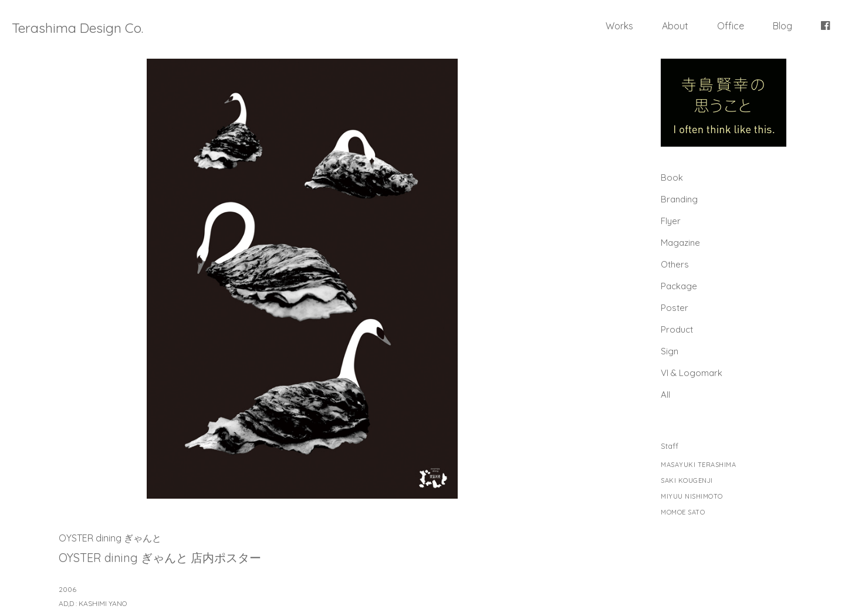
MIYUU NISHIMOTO (692, 497)
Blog (783, 26)
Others (675, 264)
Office (731, 26)
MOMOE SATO (683, 512)
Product (677, 329)
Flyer (671, 221)
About (675, 26)
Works (619, 26)
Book (672, 177)
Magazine (680, 243)
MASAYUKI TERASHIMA (698, 465)
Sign (670, 351)
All (665, 395)
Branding (679, 199)
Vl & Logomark (692, 373)
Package (679, 286)
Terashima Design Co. (77, 28)
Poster (675, 308)
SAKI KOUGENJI (687, 481)
